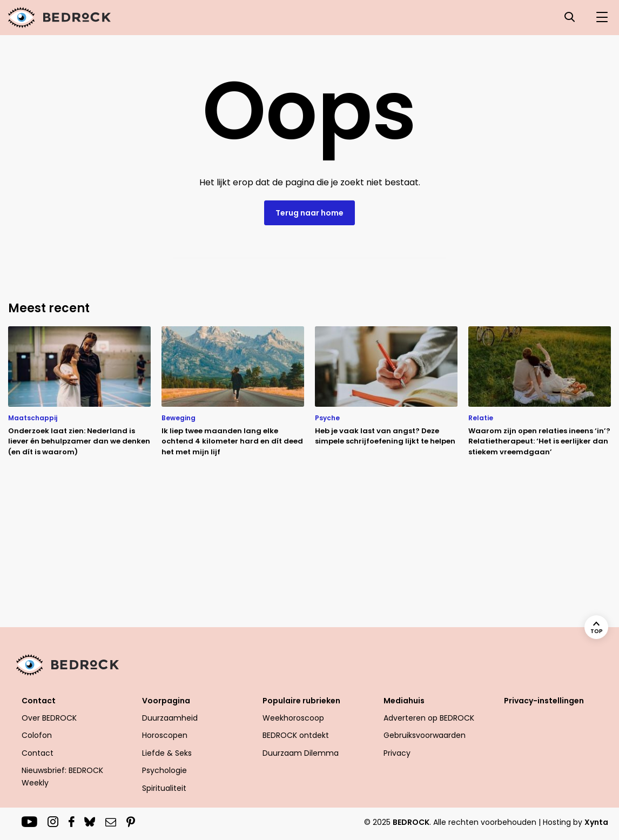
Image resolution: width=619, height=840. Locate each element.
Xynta (596, 822)
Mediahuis (404, 701)
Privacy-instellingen (544, 701)
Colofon (37, 735)
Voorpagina (166, 701)
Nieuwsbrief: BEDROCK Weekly (62, 776)
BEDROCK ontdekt (296, 735)
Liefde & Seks (167, 753)
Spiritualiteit (164, 788)
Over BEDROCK (49, 718)
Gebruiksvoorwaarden (425, 735)
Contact (39, 701)
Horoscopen (165, 735)
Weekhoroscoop (293, 718)
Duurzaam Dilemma (301, 753)
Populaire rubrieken (301, 701)
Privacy (397, 753)
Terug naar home (309, 213)
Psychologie (164, 770)
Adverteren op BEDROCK (429, 718)
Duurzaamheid (170, 718)
